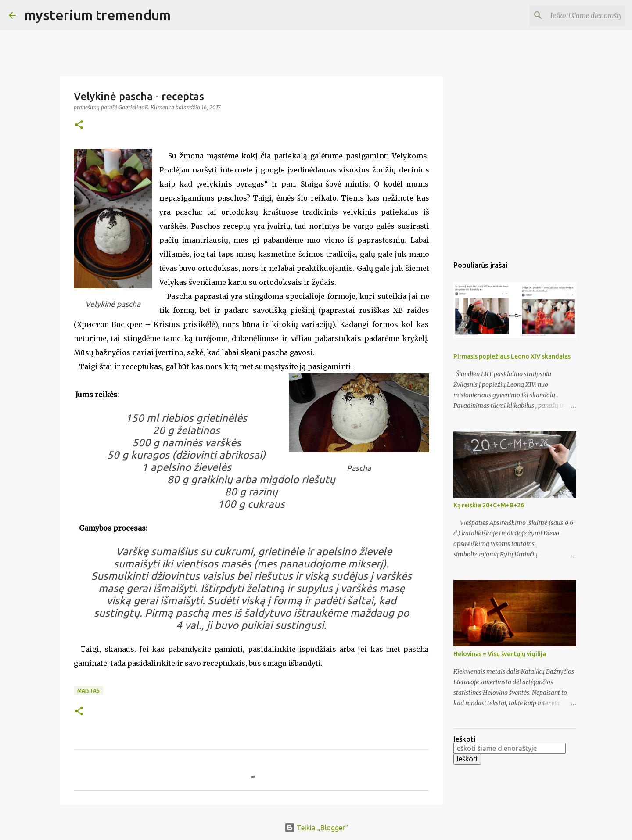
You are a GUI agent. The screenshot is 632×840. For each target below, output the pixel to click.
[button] (79, 125)
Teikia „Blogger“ (316, 828)
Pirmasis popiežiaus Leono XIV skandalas (512, 356)
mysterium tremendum (98, 15)
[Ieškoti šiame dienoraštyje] (579, 15)
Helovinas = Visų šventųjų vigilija (500, 654)
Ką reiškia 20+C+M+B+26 (489, 505)
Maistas (88, 691)
